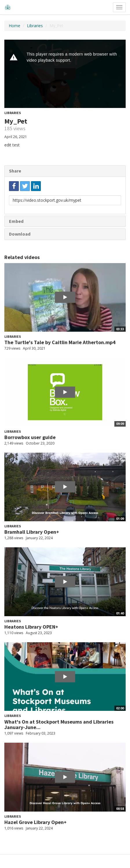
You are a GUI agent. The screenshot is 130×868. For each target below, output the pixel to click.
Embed (16, 221)
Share (15, 171)
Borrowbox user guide (30, 437)
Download (20, 234)
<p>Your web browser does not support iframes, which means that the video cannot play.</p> (65, 74)
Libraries (35, 26)
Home (14, 26)
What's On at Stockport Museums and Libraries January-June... (59, 725)
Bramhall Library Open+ (32, 532)
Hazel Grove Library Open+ (35, 822)
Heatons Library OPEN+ (31, 627)
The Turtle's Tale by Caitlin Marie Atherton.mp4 (60, 342)
